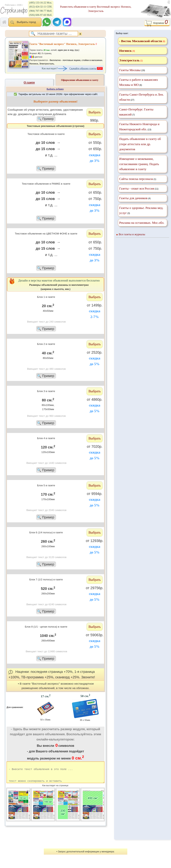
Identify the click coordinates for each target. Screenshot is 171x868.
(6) (139, 82)
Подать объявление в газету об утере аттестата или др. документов (140, 144)
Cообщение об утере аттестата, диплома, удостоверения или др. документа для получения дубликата (46, 115)
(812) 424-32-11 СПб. (41, 7)
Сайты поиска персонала (136, 179)
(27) (141, 97)
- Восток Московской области (141, 41)
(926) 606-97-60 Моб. (41, 15)
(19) (132, 70)
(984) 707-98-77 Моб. (41, 11)
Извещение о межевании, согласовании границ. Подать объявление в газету (139, 164)
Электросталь (129, 60)
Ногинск (125, 51)
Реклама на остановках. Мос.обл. (142, 223)
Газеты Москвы (130, 70)
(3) (141, 210)
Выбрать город (25, 22)
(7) (136, 112)
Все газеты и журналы (132, 234)
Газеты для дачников (133, 198)
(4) (135, 198)
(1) (138, 179)
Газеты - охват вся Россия (137, 188)
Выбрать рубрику (55, 89)
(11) (139, 188)
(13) (139, 127)
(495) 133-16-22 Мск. (41, 3)
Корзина (157, 23)
